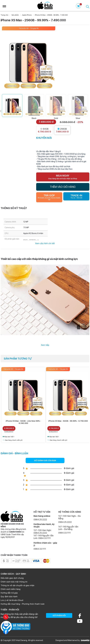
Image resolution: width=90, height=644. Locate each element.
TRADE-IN (76, 196)
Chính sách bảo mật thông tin (14, 582)
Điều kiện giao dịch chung (12, 578)
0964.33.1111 (40, 549)
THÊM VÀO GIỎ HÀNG (63, 187)
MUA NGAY (63, 177)
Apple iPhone (27, 15)
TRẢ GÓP (49, 197)
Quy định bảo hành (9, 597)
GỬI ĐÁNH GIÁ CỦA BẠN (45, 460)
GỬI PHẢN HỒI (59, 615)
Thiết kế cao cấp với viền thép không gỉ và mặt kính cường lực (39, 259)
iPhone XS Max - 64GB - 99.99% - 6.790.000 (68, 421)
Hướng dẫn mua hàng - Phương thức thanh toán (23, 604)
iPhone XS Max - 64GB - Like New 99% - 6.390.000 (23, 422)
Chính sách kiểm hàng (11, 589)
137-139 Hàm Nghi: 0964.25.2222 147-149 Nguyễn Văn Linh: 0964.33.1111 (44, 534)
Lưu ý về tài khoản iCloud (12, 600)
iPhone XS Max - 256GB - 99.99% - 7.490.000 (51, 15)
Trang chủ (4, 15)
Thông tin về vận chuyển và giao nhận (17, 585)
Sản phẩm (15, 15)
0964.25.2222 (40, 520)
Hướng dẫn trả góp (9, 593)
